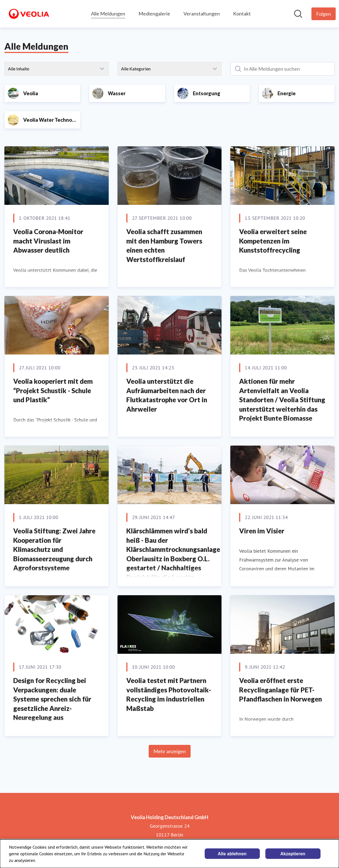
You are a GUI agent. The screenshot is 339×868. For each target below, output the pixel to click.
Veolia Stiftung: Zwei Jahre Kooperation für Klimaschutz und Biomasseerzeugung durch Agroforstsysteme (54, 549)
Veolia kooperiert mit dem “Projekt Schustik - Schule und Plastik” (53, 390)
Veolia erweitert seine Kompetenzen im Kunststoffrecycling (273, 241)
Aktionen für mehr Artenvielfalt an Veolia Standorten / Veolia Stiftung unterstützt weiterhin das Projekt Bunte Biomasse (282, 400)
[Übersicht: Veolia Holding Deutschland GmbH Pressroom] (29, 14)
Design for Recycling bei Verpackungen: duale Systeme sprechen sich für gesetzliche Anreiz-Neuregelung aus (52, 699)
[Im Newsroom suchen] (298, 14)
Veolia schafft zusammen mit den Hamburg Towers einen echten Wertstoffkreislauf (164, 245)
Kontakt (242, 14)
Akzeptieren (293, 854)
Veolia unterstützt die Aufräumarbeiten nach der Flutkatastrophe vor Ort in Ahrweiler (167, 395)
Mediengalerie (154, 14)
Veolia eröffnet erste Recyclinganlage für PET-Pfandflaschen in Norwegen (281, 690)
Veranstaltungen (202, 14)
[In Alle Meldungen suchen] (282, 69)
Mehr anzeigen (170, 751)
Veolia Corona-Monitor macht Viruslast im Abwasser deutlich (48, 241)
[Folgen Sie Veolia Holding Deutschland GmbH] (324, 14)
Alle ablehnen (232, 854)
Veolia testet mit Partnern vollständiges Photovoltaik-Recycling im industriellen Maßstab (169, 694)
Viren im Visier (262, 531)
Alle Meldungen (108, 13)
